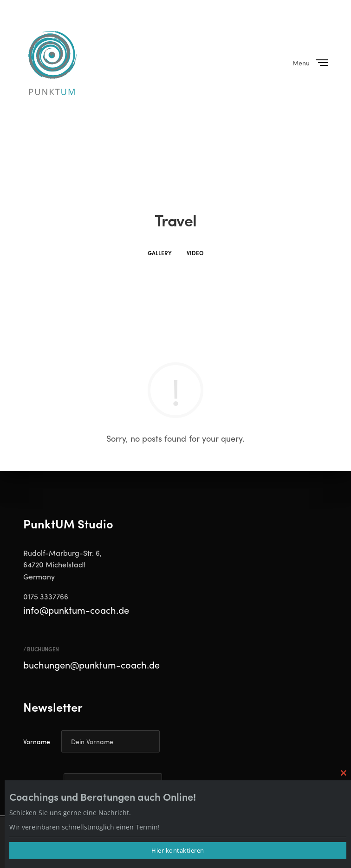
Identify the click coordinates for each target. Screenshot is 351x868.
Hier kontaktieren (178, 850)
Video (195, 253)
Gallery (160, 253)
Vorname (37, 741)
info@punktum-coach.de (76, 610)
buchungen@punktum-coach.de (91, 665)
